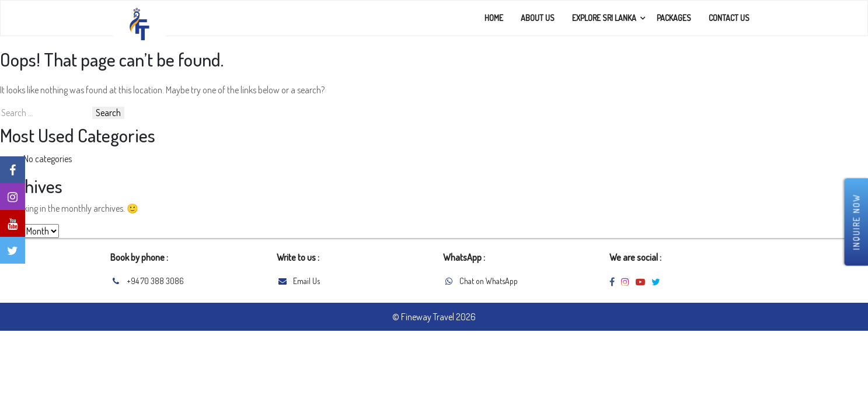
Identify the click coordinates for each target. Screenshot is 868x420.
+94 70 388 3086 (155, 281)
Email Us (306, 281)
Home (494, 18)
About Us (538, 18)
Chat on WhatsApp (489, 281)
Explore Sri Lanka (604, 18)
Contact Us (729, 18)
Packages (674, 18)
